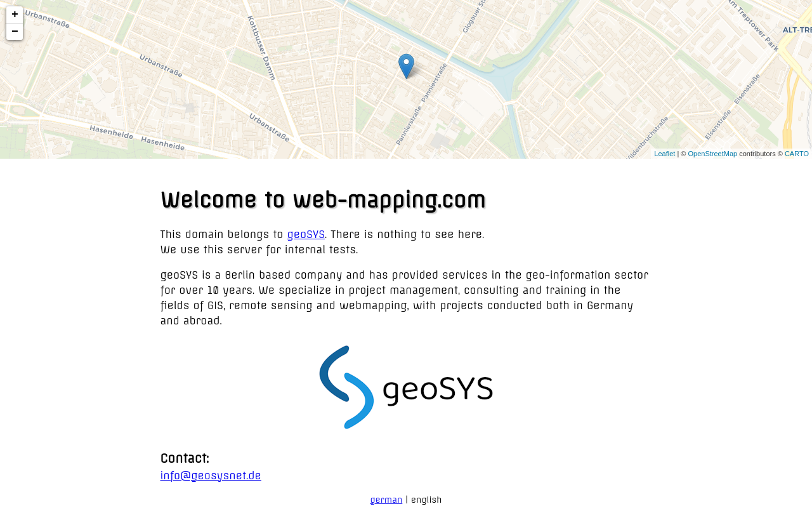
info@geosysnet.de (211, 475)
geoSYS (306, 234)
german (386, 500)
